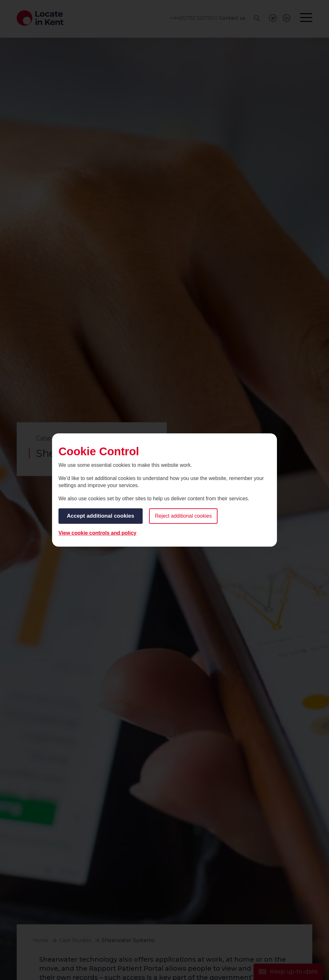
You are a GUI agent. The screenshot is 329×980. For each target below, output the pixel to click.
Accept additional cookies (101, 516)
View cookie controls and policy (97, 533)
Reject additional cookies (183, 516)
